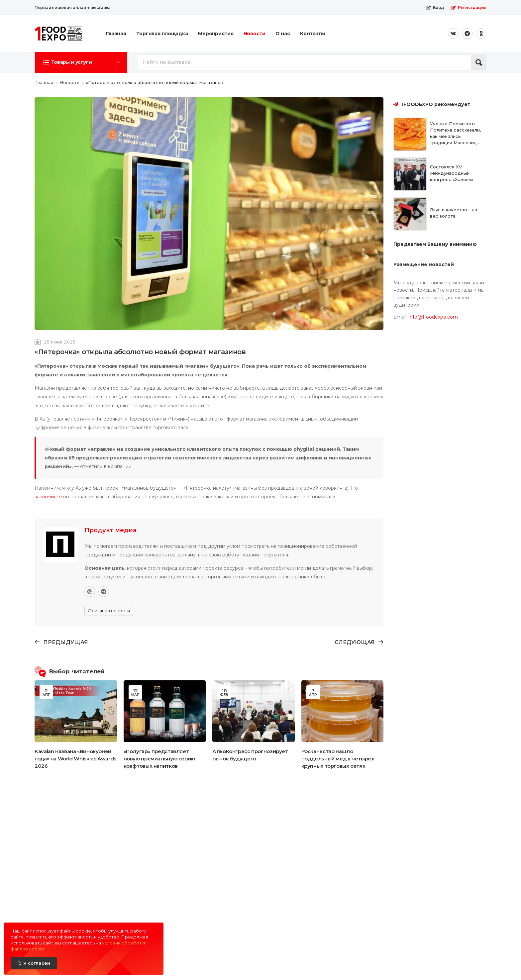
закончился (48, 497)
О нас (283, 34)
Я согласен (37, 963)
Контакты (313, 34)
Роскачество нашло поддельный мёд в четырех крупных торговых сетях (338, 759)
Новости (255, 34)
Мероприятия (216, 34)
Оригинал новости (109, 611)
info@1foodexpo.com (433, 317)
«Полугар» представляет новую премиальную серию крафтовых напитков (159, 759)
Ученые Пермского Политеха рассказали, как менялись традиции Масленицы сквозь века (455, 136)
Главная (116, 34)
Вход (435, 8)
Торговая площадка (162, 34)
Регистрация (469, 8)
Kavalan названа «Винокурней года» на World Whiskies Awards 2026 (75, 759)
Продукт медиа (110, 530)
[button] (81, 62)
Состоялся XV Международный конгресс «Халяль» (452, 173)
